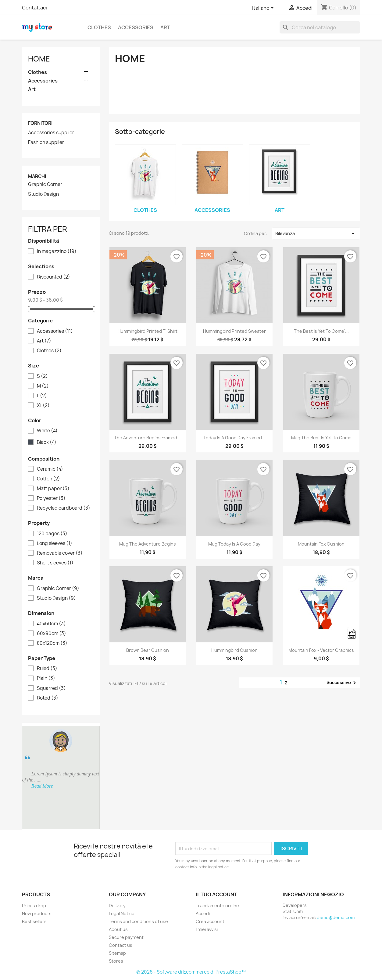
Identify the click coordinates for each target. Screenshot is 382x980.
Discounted (54, 277)
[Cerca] (320, 27)
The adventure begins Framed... (147, 438)
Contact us (121, 945)
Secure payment (126, 937)
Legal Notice (122, 913)
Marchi (37, 176)
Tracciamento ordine (217, 906)
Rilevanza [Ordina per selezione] (316, 234)
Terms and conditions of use (138, 921)
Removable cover (60, 553)
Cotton (48, 479)
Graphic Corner (45, 184)
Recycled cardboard (64, 508)
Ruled (47, 669)
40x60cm (51, 624)
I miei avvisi (207, 929)
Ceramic (50, 469)
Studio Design (43, 194)
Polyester (51, 498)
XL (43, 406)
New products (37, 913)
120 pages (52, 534)
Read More (42, 786)
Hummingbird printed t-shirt (148, 331)
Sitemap (117, 953)
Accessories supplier (51, 133)
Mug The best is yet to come (321, 438)
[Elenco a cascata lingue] (264, 8)
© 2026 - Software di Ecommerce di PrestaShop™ (191, 972)
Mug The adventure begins (148, 544)
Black (47, 442)
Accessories (136, 27)
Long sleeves (55, 543)
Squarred (51, 688)
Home (39, 59)
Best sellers (34, 921)
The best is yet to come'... (321, 331)
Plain (46, 678)
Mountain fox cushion (321, 544)
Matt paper (53, 489)
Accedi (203, 913)
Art (165, 27)
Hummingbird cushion (234, 650)
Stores (116, 961)
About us (118, 929)
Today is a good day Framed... (234, 438)
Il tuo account (216, 894)
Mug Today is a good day (234, 544)
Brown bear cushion (148, 650)
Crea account (210, 921)
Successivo (342, 683)
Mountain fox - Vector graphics (321, 650)
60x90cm (52, 634)
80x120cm (52, 643)
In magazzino (57, 251)
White (47, 431)
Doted (48, 698)
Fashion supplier (46, 142)
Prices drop (34, 906)
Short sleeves (55, 563)
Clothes (99, 27)
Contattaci (34, 8)
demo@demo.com (336, 917)
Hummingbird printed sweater (234, 331)
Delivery (117, 906)
